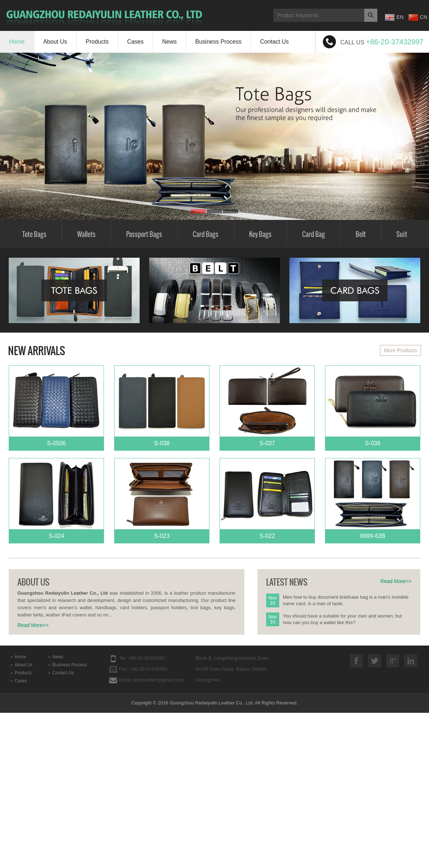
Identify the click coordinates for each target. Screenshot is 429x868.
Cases (135, 42)
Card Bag (314, 234)
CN (418, 17)
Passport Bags (144, 234)
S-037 (267, 406)
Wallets (86, 234)
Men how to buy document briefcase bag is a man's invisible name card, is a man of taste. (346, 600)
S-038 (162, 406)
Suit (402, 234)
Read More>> (33, 625)
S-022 (267, 499)
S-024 (56, 499)
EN (394, 17)
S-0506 (56, 406)
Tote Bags (34, 234)
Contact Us (274, 42)
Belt (361, 234)
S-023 (162, 499)
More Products (400, 350)
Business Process (218, 42)
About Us (55, 42)
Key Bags (260, 234)
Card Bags (206, 234)
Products (97, 42)
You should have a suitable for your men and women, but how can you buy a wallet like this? (342, 619)
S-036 (373, 406)
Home (17, 42)
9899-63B (373, 499)
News (169, 42)
